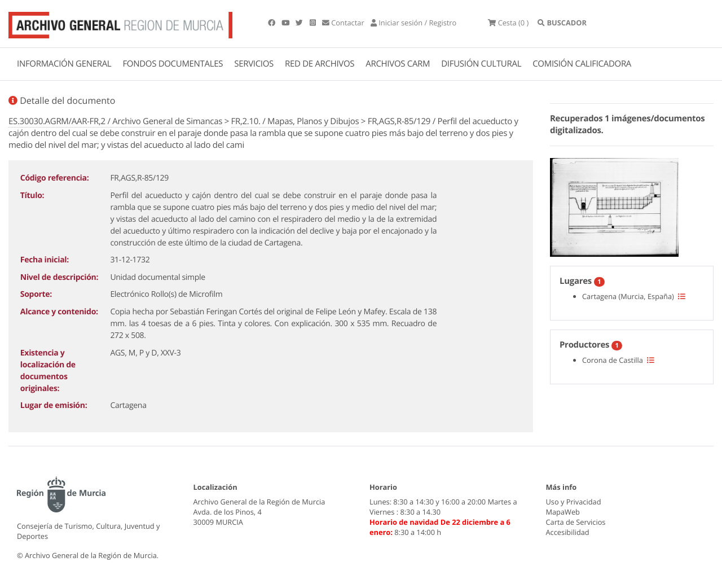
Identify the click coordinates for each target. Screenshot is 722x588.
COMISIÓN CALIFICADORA (582, 64)
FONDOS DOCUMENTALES (173, 64)
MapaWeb (563, 512)
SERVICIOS (254, 64)
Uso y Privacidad (574, 502)
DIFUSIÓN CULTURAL (481, 64)
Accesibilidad (568, 532)
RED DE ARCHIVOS (320, 64)
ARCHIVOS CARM (398, 64)
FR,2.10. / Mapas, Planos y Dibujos (295, 121)
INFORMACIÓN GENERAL (64, 64)
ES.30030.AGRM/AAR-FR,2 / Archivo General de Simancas (115, 121)
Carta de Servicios (576, 522)
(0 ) (508, 23)
